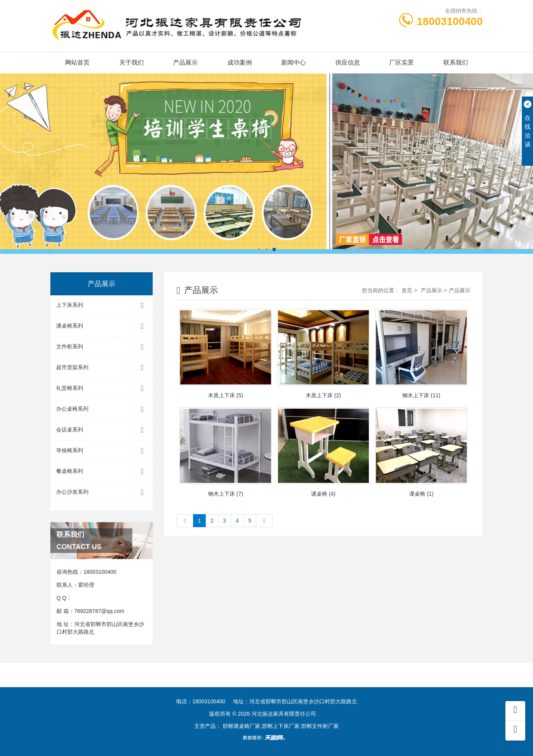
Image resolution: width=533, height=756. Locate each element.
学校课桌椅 (248, 686)
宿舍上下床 (286, 686)
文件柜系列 (102, 347)
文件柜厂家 (173, 686)
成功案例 (240, 62)
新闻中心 (293, 62)
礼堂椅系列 (102, 389)
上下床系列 (102, 306)
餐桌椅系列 (102, 472)
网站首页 (77, 62)
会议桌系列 (102, 430)
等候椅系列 (102, 451)
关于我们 (132, 62)
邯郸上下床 (210, 686)
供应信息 (348, 62)
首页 (407, 290)
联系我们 (456, 62)
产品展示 (185, 62)
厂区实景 (401, 62)
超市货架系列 (102, 368)
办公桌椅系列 (102, 409)
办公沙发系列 (102, 492)
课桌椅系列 (102, 326)
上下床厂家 (98, 686)
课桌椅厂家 (135, 686)
